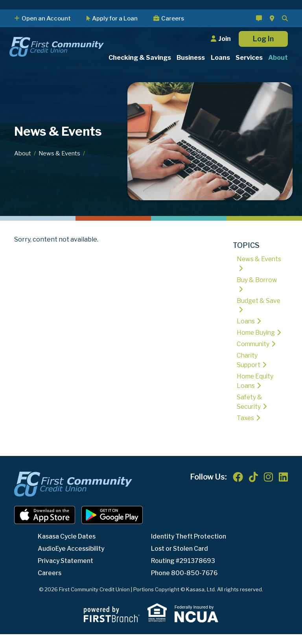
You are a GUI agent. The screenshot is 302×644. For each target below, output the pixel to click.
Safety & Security (250, 412)
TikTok (253, 487)
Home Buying (257, 333)
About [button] (278, 58)
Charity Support (249, 370)
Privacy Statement (67, 571)
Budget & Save (259, 301)
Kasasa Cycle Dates (68, 546)
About (23, 153)
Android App (112, 525)
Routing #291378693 (184, 571)
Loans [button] (220, 58)
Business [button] (191, 58)
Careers (173, 18)
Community (254, 354)
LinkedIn (283, 487)
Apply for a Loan (115, 18)
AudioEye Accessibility (72, 558)
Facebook (238, 487)
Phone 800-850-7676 (185, 583)
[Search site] (285, 18)
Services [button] (249, 58)
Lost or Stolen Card (181, 558)
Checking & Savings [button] (140, 58)
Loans (246, 322)
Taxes (246, 428)
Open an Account (46, 18)
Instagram (268, 487)
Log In (263, 39)
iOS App (45, 525)
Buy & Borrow (257, 280)
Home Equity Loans (256, 391)
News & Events (60, 153)
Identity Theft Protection (190, 546)
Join (225, 39)
